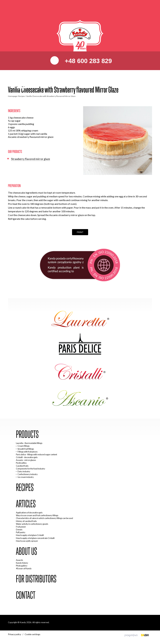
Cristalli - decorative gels (27, 457)
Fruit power (21, 527)
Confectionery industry (28, 474)
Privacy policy (15, 634)
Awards (19, 560)
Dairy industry (24, 471)
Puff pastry (21, 532)
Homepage (13, 96)
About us (26, 551)
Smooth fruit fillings (26, 449)
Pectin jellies (21, 463)
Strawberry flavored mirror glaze (31, 159)
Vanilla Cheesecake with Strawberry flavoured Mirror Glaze (51, 96)
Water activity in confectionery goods (32, 524)
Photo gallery (22, 566)
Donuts (19, 530)
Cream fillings (24, 446)
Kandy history (22, 563)
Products (27, 434)
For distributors (36, 579)
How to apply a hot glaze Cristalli (30, 535)
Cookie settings (32, 634)
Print (80, 232)
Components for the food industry (31, 469)
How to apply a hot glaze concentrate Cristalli (35, 538)
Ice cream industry (26, 477)
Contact (26, 595)
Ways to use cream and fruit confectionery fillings (37, 515)
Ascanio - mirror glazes (26, 460)
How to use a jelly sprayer (27, 541)
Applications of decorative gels (29, 513)
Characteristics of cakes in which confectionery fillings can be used (44, 518)
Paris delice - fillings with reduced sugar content (36, 454)
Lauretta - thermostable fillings (29, 443)
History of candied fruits (26, 521)
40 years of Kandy (24, 568)
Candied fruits (22, 466)
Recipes (22, 96)
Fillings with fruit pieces (27, 452)
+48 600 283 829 (87, 61)
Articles (26, 504)
